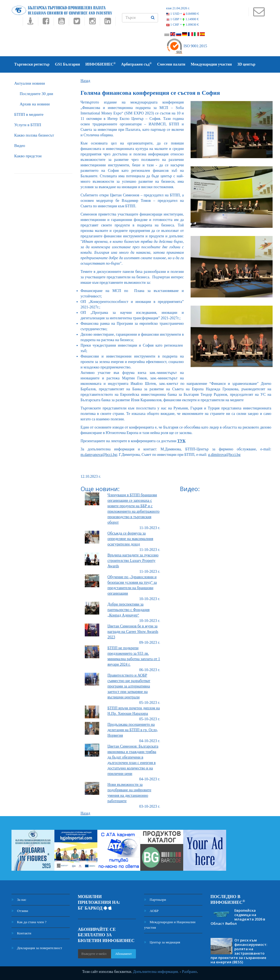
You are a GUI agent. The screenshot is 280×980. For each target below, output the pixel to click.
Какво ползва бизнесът (34, 135)
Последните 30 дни (36, 94)
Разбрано (189, 972)
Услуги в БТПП (28, 125)
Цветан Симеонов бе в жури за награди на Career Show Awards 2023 (133, 632)
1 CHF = (183, 25)
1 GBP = (183, 19)
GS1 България (67, 64)
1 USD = (183, 14)
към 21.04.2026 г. (178, 8)
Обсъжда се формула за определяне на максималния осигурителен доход (130, 539)
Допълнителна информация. (156, 972)
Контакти (21, 933)
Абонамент (123, 954)
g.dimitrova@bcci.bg (224, 455)
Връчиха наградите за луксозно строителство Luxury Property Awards (133, 561)
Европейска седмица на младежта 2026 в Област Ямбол (238, 917)
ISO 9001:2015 (187, 46)
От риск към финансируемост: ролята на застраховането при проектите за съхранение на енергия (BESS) (239, 951)
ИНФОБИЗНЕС (100, 64)
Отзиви (20, 911)
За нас (19, 900)
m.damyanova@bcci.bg (99, 455)
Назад (85, 81)
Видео (20, 146)
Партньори (155, 900)
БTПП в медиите (29, 114)
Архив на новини (35, 104)
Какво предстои (28, 156)
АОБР (151, 911)
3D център (246, 64)
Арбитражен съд (136, 64)
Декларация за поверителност (37, 948)
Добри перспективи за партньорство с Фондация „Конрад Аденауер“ (129, 610)
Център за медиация (162, 942)
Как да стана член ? (29, 922)
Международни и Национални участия (170, 925)
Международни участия (211, 64)
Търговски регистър (32, 64)
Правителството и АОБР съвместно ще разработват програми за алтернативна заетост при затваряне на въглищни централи (129, 686)
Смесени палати (171, 64)
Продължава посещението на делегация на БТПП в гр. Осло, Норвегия (133, 730)
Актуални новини (30, 83)
